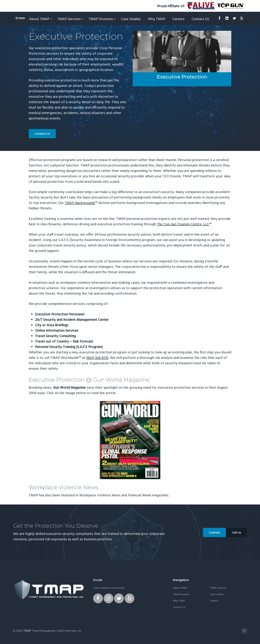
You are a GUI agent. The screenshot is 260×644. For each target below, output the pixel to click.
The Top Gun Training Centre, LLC (183, 224)
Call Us (236, 532)
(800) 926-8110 (97, 358)
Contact (214, 532)
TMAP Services (218, 588)
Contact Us (42, 134)
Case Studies (217, 595)
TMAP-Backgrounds (80, 203)
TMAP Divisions (181, 595)
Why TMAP (179, 601)
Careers (214, 601)
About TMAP (180, 588)
